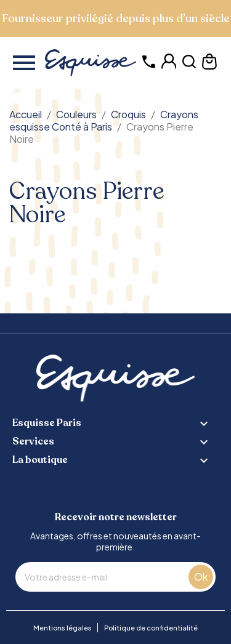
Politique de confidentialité (151, 628)
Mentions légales (63, 628)
